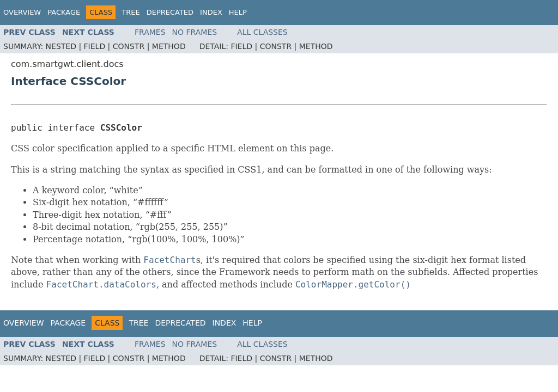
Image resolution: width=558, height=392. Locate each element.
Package (64, 12)
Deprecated (170, 12)
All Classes (262, 32)
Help (238, 12)
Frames (150, 32)
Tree (131, 12)
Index (211, 12)
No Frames (195, 32)
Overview (22, 12)
